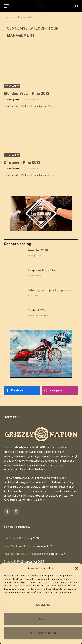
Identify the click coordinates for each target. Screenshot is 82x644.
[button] (76, 568)
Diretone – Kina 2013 (22, 162)
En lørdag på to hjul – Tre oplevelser (50, 290)
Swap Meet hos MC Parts (43, 270)
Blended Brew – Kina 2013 (27, 94)
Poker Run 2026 (38, 250)
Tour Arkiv (12, 86)
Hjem (6, 17)
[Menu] (6, 6)
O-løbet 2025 (36, 310)
